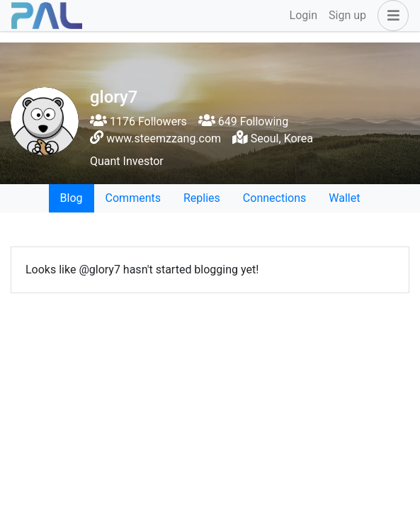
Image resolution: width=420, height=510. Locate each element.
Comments (133, 198)
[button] (390, 16)
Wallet (344, 198)
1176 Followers (138, 121)
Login (303, 15)
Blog (72, 198)
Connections (274, 198)
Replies (202, 198)
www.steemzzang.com (164, 138)
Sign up (347, 15)
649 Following (243, 121)
